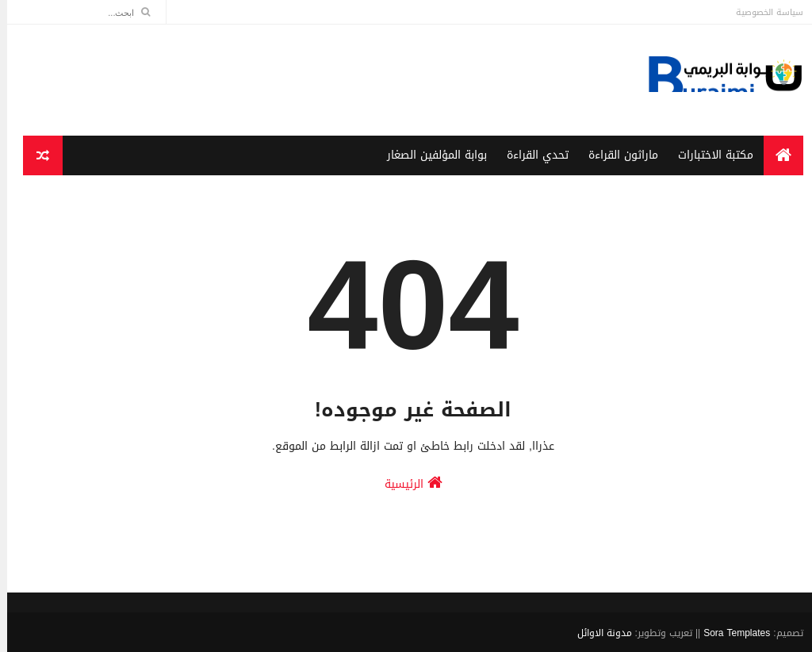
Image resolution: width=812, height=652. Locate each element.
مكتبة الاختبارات (709, 155)
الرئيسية (406, 483)
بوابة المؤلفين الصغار (430, 155)
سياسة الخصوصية (762, 12)
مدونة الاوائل (598, 633)
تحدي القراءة (530, 155)
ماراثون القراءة (616, 155)
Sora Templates (730, 633)
